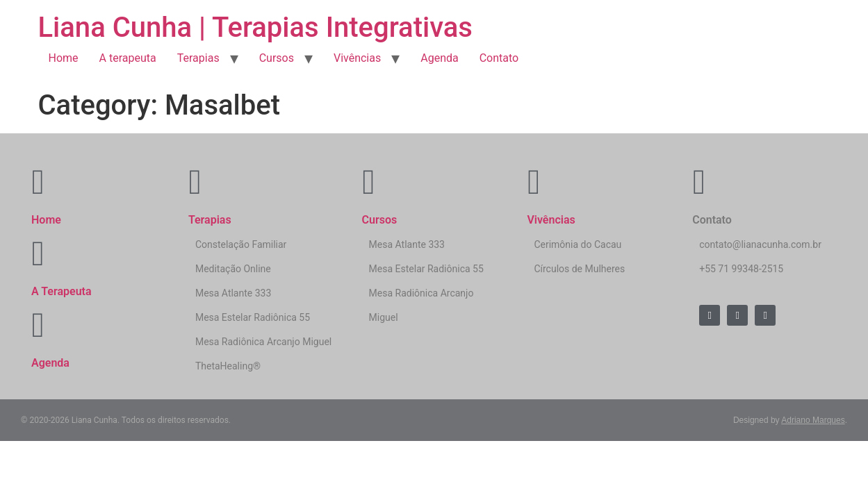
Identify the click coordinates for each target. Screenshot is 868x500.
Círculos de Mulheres (579, 269)
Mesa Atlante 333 (233, 293)
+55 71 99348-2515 (741, 269)
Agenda (439, 58)
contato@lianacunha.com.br (760, 244)
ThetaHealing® (228, 366)
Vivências (357, 58)
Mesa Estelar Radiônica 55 (253, 317)
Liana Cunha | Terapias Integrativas (255, 27)
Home (64, 58)
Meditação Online (233, 269)
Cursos (277, 58)
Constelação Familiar (241, 244)
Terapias (198, 58)
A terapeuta (128, 58)
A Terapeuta (62, 291)
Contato (499, 58)
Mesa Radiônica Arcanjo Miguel (263, 342)
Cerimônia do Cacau (578, 244)
